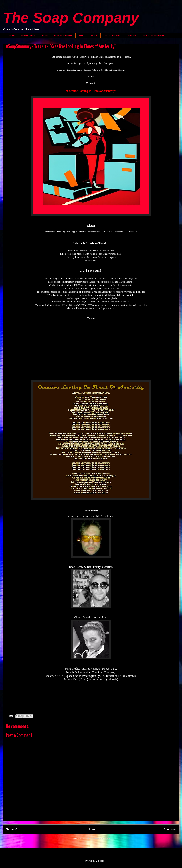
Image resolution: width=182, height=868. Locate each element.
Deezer (82, 232)
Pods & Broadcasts (63, 35)
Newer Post (13, 829)
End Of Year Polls (112, 35)
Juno (59, 232)
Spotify (66, 232)
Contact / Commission (153, 35)
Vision (45, 35)
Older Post (169, 829)
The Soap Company (71, 18)
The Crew (132, 35)
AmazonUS (120, 232)
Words (94, 35)
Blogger (100, 861)
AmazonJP (132, 232)
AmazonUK (108, 232)
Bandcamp (50, 232)
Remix (82, 35)
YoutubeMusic (94, 232)
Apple (74, 232)
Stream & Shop (28, 35)
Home (12, 35)
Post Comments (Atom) (98, 839)
